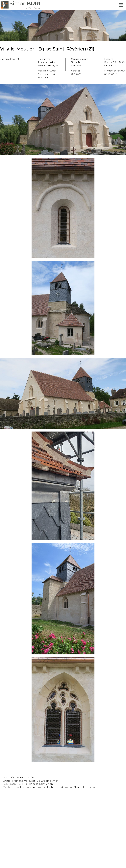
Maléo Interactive (85, 787)
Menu (121, 5)
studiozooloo (65, 787)
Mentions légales (13, 787)
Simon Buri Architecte (21, 5)
